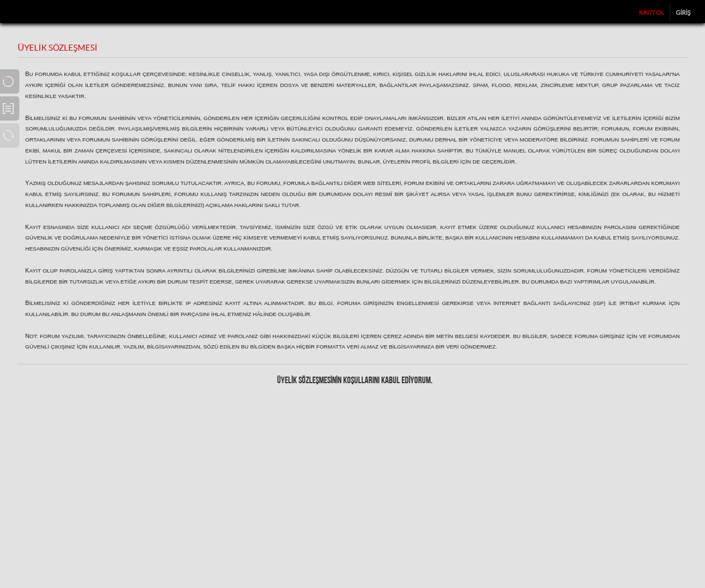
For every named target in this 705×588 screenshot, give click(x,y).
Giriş (683, 13)
